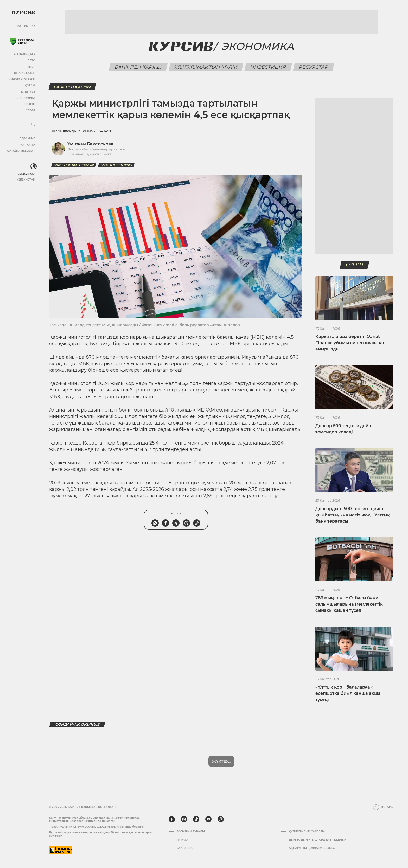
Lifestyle (28, 92)
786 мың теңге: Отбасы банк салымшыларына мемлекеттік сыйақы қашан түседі (349, 604)
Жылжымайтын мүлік (206, 67)
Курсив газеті (25, 73)
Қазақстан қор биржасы (74, 165)
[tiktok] (196, 819)
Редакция (27, 139)
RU (19, 26)
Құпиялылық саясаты (307, 832)
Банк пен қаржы (138, 67)
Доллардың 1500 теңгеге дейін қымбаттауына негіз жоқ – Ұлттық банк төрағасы (353, 515)
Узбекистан (26, 180)
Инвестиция (268, 67)
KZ (33, 26)
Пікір (31, 67)
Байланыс (185, 848)
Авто (31, 60)
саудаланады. (255, 443)
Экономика (26, 98)
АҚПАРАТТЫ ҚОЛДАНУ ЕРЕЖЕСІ (312, 848)
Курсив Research (22, 79)
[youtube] (208, 819)
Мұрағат (183, 840)
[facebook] (172, 819)
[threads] (221, 819)
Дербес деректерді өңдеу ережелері (318, 840)
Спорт (30, 110)
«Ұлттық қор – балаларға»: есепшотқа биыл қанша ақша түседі (348, 693)
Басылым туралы (191, 832)
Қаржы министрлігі (116, 165)
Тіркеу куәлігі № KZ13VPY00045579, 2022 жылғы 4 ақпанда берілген (97, 827)
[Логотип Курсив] (23, 12)
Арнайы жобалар (21, 151)
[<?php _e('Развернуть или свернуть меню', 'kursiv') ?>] (34, 166)
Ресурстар (313, 67)
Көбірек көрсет (221, 761)
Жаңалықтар (24, 54)
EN (26, 26)
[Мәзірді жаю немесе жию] (33, 125)
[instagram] (184, 819)
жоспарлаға (105, 469)
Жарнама (27, 145)
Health (30, 104)
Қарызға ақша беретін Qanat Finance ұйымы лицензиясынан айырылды (350, 343)
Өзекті (354, 265)
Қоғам (30, 85)
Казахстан (27, 174)
